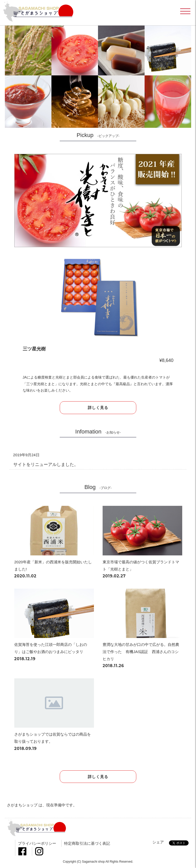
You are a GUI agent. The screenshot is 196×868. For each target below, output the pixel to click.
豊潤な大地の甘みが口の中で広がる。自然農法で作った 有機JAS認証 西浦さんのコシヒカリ (141, 652)
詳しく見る (98, 408)
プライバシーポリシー (37, 843)
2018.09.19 (26, 749)
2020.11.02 (25, 576)
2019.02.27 (114, 576)
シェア (158, 842)
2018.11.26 (113, 666)
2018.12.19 (25, 659)
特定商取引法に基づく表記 (87, 843)
